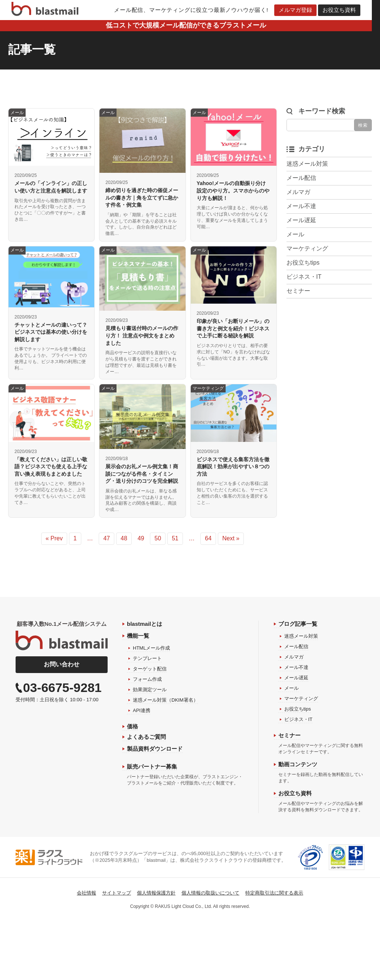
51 (175, 538)
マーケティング (307, 248)
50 (158, 538)
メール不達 (301, 206)
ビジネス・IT (304, 277)
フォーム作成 (147, 679)
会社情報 (86, 893)
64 (208, 538)
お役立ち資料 (343, 10)
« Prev (54, 538)
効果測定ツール (150, 690)
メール (295, 234)
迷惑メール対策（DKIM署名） (166, 700)
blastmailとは (145, 624)
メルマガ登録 (299, 10)
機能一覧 (138, 636)
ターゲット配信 (150, 669)
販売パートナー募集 (152, 766)
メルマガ (298, 192)
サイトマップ (117, 893)
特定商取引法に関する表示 (274, 893)
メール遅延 (301, 220)
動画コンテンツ (298, 764)
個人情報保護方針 (156, 893)
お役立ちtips (303, 263)
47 (107, 538)
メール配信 (301, 178)
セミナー (298, 291)
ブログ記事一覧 (298, 624)
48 (124, 538)
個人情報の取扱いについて (210, 893)
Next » (231, 538)
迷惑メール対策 (307, 164)
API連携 (142, 710)
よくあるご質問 (146, 737)
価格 (132, 726)
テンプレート (147, 658)
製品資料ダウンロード (155, 749)
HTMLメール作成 (151, 648)
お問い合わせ (62, 664)
